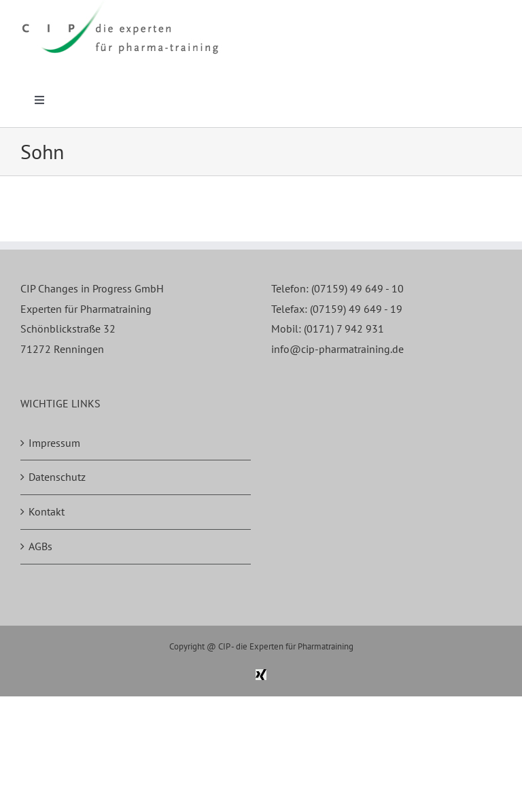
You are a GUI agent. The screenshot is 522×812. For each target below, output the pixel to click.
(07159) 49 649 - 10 (358, 288)
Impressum (54, 443)
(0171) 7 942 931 (344, 328)
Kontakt (47, 511)
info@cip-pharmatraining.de (337, 349)
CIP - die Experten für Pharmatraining (286, 646)
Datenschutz (57, 477)
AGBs (40, 546)
